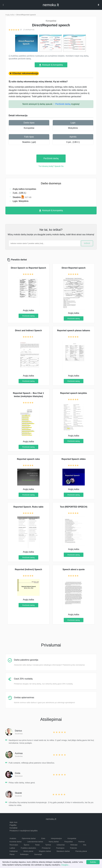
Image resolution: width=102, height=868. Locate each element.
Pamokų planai (81, 851)
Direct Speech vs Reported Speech (28, 268)
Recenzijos (14, 845)
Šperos (26, 845)
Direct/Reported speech (26, 15)
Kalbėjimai (14, 851)
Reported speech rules (28, 459)
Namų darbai (54, 842)
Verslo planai (28, 851)
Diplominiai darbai (29, 838)
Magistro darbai (45, 851)
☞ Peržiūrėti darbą (62, 104)
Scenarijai (38, 854)
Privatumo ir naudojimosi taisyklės (24, 831)
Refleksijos (24, 854)
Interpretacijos (56, 838)
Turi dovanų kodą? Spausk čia (51, 166)
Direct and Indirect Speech (28, 330)
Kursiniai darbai (16, 842)
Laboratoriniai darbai (35, 842)
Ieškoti (87, 243)
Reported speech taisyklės (74, 393)
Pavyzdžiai (69, 842)
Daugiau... (66, 865)
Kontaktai (13, 828)
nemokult (51, 5)
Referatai (74, 845)
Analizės (13, 838)
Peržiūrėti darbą (51, 158)
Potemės (74, 848)
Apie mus (13, 822)
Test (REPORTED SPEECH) (74, 507)
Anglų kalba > (11, 15)
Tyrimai (48, 845)
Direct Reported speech (74, 268)
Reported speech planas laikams (74, 330)
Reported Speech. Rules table (28, 507)
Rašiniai (82, 842)
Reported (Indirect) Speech (28, 569)
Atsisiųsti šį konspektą (51, 65)
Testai (37, 845)
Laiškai (12, 848)
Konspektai (29, 128)
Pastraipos (60, 848)
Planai (12, 854)
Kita (85, 845)
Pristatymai (46, 848)
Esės (43, 838)
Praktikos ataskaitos (28, 848)
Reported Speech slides (74, 459)
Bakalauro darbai (63, 851)
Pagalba (13, 825)
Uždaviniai (61, 845)
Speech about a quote (74, 569)
